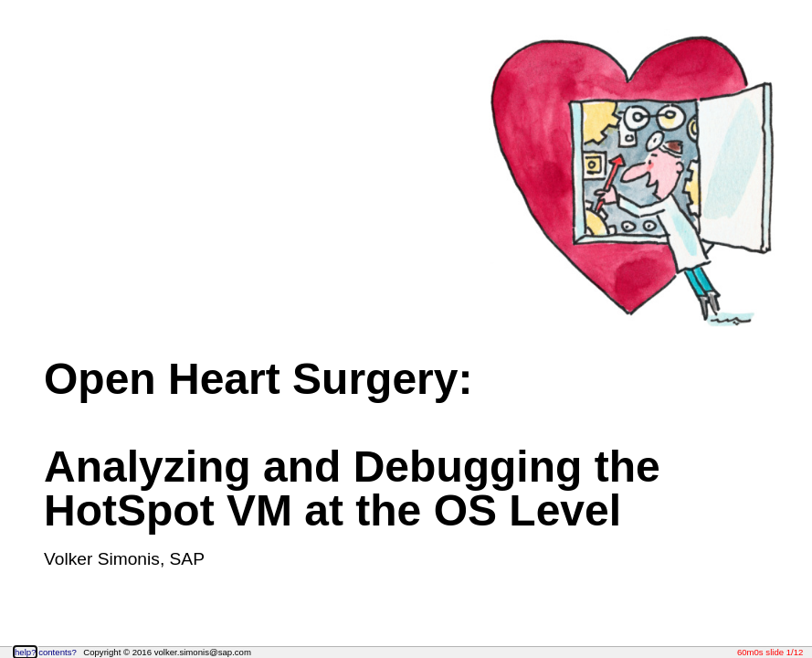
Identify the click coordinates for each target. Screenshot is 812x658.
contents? (58, 652)
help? (25, 652)
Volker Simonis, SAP (124, 559)
